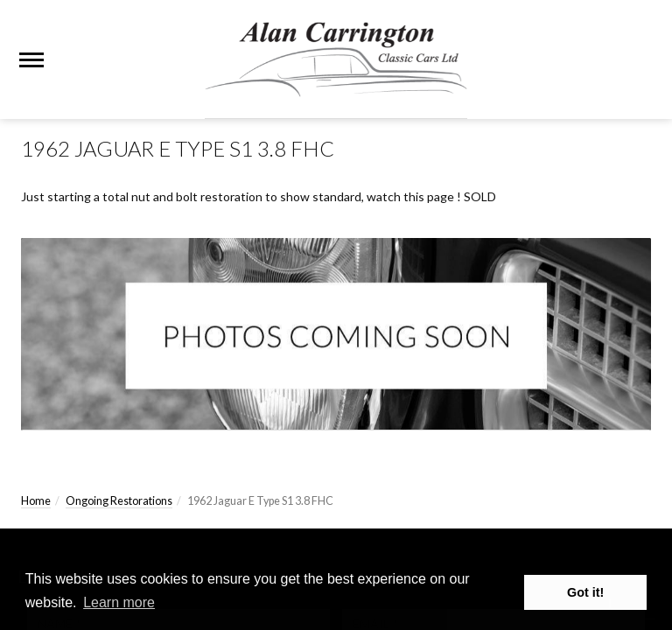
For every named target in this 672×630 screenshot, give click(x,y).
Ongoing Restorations (119, 501)
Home (36, 501)
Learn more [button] (119, 602)
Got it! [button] (585, 592)
